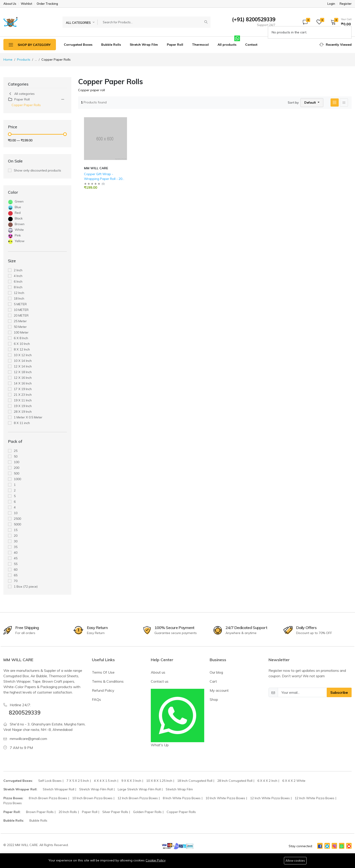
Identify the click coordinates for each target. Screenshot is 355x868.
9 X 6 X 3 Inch (131, 781)
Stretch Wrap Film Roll (96, 789)
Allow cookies (295, 861)
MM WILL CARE (96, 168)
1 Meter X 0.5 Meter (28, 417)
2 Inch (18, 270)
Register (346, 4)
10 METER (21, 310)
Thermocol (200, 45)
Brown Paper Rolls (40, 812)
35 (16, 547)
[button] (340, 22)
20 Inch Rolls (68, 812)
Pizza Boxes (13, 803)
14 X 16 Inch (23, 383)
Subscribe (339, 692)
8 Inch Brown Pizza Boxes (48, 798)
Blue (18, 207)
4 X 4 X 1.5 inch (105, 781)
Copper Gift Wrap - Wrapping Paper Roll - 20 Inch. (103, 179)
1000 (17, 479)
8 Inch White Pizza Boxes (182, 798)
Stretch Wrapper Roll (59, 789)
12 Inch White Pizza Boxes (270, 798)
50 (16, 456)
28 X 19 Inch (23, 412)
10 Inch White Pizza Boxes (225, 798)
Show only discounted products (37, 170)
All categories (21, 94)
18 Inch (19, 298)
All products (227, 45)
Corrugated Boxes (78, 45)
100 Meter (21, 332)
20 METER (21, 315)
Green (19, 201)
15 (16, 530)
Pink (18, 235)
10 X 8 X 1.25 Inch (159, 781)
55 (16, 564)
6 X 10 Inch (22, 344)
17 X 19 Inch (23, 389)
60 (16, 570)
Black (19, 218)
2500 (17, 519)
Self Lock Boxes (50, 781)
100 (17, 462)
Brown (20, 224)
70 (16, 581)
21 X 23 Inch (23, 395)
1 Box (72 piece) (26, 587)
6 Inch (18, 281)
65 (16, 575)
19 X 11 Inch (23, 400)
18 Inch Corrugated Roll (195, 781)
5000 (17, 524)
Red (18, 213)
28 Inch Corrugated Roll (235, 781)
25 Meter (20, 321)
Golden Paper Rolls (147, 812)
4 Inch (18, 276)
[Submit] (206, 22)
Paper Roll (175, 45)
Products (24, 60)
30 (16, 541)
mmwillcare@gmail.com (28, 739)
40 (16, 553)
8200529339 (25, 713)
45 (16, 558)
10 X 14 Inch (23, 361)
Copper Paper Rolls (26, 105)
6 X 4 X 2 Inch (267, 781)
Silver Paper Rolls (115, 812)
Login (331, 4)
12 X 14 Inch (23, 366)
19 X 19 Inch (23, 406)
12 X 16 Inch (23, 378)
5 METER (20, 304)
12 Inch (19, 293)
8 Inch (18, 287)
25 (16, 451)
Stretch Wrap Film (144, 45)
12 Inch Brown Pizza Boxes (138, 798)
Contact (251, 45)
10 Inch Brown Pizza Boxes (92, 798)
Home (8, 60)
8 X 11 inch (22, 423)
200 (17, 468)
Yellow (20, 241)
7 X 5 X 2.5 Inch (78, 781)
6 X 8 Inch (21, 338)
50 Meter (20, 327)
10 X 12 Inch (23, 355)
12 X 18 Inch (23, 372)
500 (17, 473)
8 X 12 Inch (22, 349)
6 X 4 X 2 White (294, 781)
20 (16, 536)
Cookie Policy (156, 860)
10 (16, 513)
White (19, 230)
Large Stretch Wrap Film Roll (139, 789)
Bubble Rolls (111, 45)
